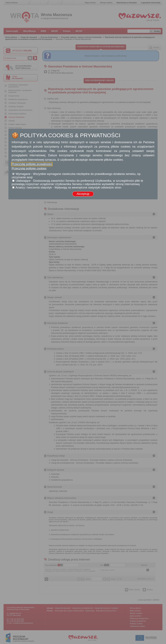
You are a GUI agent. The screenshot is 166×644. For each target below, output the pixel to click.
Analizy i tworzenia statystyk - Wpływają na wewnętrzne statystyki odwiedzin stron (68, 188)
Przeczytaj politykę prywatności (32, 164)
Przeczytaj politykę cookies (29, 168)
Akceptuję (83, 194)
